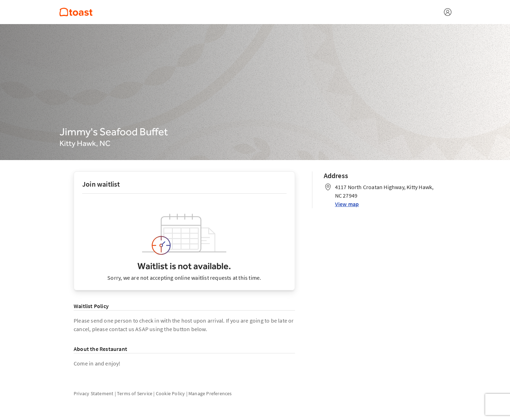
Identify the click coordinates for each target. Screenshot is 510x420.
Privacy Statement (93, 393)
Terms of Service (135, 393)
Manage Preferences (210, 393)
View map (347, 204)
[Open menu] (448, 12)
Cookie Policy (171, 393)
